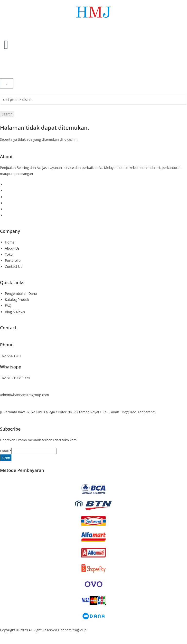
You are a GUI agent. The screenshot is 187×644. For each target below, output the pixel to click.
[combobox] (93, 100)
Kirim (6, 458)
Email (6, 451)
